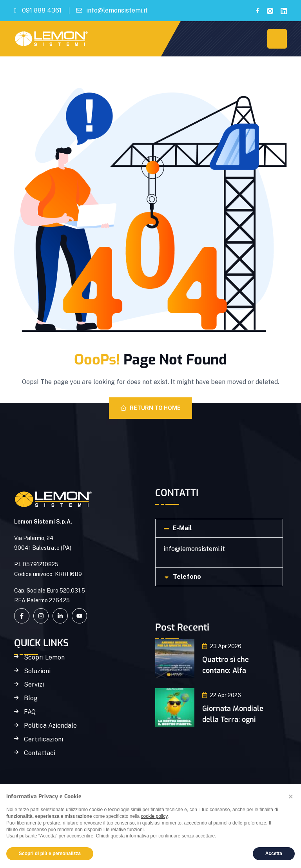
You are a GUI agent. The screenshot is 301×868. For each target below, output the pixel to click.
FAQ (30, 712)
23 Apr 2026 (222, 646)
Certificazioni (44, 739)
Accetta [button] (274, 854)
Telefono (187, 577)
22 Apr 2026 (222, 695)
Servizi (34, 685)
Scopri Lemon (44, 658)
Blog (31, 698)
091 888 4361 (42, 10)
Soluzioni (37, 671)
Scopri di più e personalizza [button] (50, 854)
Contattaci (40, 753)
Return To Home (150, 408)
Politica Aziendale (50, 726)
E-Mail (182, 528)
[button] (219, 528)
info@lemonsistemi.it (117, 10)
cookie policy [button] (154, 816)
